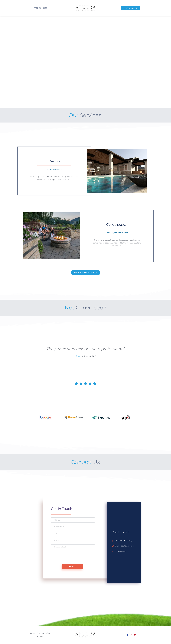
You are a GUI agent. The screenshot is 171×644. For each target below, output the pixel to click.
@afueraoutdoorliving (125, 546)
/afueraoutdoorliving (125, 541)
